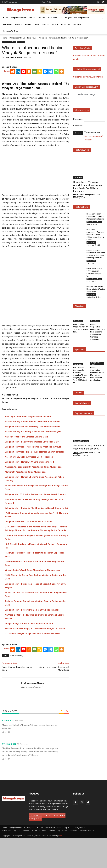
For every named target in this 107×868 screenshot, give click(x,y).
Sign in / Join (46, 2)
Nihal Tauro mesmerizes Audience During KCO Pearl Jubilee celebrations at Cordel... (95, 235)
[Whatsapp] (56, 118)
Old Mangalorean (81, 18)
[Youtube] (23, 118)
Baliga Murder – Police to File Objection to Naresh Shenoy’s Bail (37, 538)
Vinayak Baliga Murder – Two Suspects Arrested (29, 654)
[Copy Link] (40, 118)
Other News (52, 18)
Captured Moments (84, 417)
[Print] (29, 118)
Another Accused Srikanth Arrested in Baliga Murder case (34, 497)
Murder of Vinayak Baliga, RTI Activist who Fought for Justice (35, 659)
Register (88, 140)
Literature (77, 24)
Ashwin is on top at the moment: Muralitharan (54, 698)
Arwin (61, 865)
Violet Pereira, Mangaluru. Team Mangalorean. (87, 195)
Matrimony (8, 24)
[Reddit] (13, 118)
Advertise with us (83, 48)
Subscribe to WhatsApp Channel (88, 77)
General (55, 24)
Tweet (7, 118)
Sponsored (80, 353)
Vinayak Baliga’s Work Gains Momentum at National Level (33, 600)
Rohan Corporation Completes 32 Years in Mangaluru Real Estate (95, 216)
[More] (62, 118)
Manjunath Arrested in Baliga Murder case (26, 502)
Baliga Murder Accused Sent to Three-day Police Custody (37, 560)
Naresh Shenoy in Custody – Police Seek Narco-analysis (33, 462)
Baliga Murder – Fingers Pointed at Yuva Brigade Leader (33, 640)
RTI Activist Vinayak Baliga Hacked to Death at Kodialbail (33, 664)
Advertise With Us (11, 31)
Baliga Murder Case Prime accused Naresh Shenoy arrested (35, 482)
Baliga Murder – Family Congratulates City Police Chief (32, 472)
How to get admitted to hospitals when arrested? (29, 447)
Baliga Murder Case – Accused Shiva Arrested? (28, 552)
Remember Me (93, 132)
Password (78, 126)
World (37, 24)
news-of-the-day (17, 685)
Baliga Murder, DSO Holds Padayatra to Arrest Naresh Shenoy (35, 524)
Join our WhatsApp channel (87, 69)
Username (78, 119)
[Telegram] (51, 118)
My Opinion (66, 24)
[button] (102, 18)
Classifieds (91, 262)
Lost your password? (94, 136)
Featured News (82, 207)
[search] (87, 95)
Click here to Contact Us (41, 845)
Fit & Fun (41, 18)
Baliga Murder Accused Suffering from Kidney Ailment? (32, 457)
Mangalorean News (18, 18)
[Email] (34, 118)
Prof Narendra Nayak (13, 57)
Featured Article (82, 150)
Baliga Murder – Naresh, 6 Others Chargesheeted (29, 492)
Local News (32, 38)
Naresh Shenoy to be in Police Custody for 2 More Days (32, 452)
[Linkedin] (18, 118)
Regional (18, 24)
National (28, 24)
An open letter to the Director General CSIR (26, 467)
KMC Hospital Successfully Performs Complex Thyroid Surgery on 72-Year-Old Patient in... (80, 378)
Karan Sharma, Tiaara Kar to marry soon (18, 698)
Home (6, 18)
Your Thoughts (66, 18)
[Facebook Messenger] (45, 118)
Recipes (32, 18)
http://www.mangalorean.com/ (32, 717)
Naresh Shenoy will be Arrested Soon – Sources (29, 487)
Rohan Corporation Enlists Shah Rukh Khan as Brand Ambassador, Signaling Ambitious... (97, 335)
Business (46, 24)
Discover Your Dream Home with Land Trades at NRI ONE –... (96, 292)
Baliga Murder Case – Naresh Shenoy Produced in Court (33, 477)
